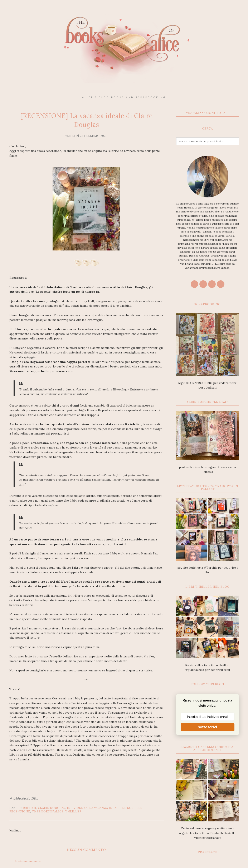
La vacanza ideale (105, 808)
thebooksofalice (48, 811)
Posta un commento (28, 861)
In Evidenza (77, 808)
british (30, 808)
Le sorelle (132, 808)
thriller (73, 811)
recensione (20, 811)
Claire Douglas (52, 808)
